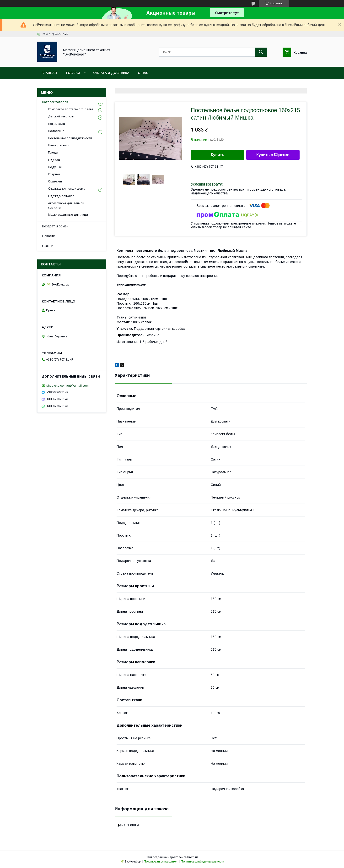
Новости (49, 236)
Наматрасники (59, 145)
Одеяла (54, 160)
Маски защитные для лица (68, 215)
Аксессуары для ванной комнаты (66, 205)
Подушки (55, 167)
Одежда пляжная (61, 196)
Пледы (53, 152)
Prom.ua (193, 857)
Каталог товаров (55, 102)
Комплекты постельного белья (71, 109)
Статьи (48, 246)
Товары (73, 73)
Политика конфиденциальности (202, 862)
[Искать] (261, 52)
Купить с (273, 155)
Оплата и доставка (111, 73)
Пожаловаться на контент (161, 862)
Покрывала (56, 124)
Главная (49, 73)
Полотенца (56, 131)
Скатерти (55, 181)
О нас (143, 73)
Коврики (54, 174)
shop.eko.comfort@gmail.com (67, 386)
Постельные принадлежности (70, 138)
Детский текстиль (61, 116)
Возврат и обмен (55, 226)
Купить (218, 155)
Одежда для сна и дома (67, 189)
